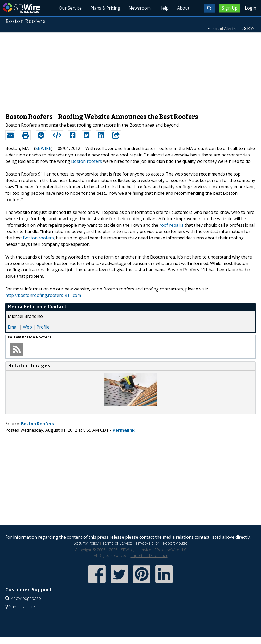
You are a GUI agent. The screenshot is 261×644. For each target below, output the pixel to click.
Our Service (70, 8)
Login (250, 8)
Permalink (124, 430)
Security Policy (86, 543)
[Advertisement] (130, 70)
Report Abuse (175, 543)
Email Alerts (224, 28)
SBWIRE (43, 148)
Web (27, 327)
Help (164, 8)
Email (13, 327)
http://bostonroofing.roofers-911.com (43, 295)
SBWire (21, 8)
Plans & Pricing (105, 8)
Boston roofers (87, 161)
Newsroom (140, 8)
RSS (251, 28)
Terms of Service (117, 543)
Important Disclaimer (149, 556)
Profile (43, 327)
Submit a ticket (23, 607)
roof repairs (171, 225)
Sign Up (230, 8)
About (183, 8)
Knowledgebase (26, 598)
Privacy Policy (148, 543)
